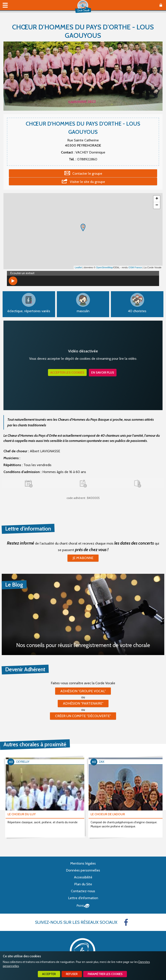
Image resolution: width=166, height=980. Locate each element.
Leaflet (78, 267)
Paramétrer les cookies (105, 974)
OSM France (135, 267)
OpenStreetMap (104, 267)
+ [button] (157, 199)
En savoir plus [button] (103, 372)
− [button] (157, 205)
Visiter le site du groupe (87, 182)
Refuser (72, 974)
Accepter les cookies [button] (67, 372)
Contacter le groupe (87, 173)
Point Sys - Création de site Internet (83, 906)
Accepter (49, 974)
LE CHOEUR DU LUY (22, 814)
